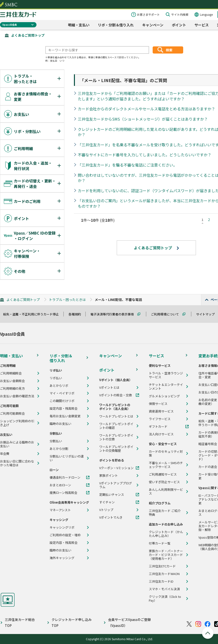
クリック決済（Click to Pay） (165, 599)
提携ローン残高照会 (63, 493)
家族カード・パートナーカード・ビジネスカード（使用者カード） (166, 555)
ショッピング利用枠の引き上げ (17, 423)
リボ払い (56, 378)
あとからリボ (59, 386)
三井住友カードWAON (164, 574)
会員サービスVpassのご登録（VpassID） (129, 622)
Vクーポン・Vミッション (116, 468)
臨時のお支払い (60, 424)
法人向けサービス (161, 434)
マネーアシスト (60, 510)
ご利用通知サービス (163, 474)
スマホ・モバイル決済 (164, 589)
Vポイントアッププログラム (116, 485)
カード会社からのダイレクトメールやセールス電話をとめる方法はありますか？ (146, 109)
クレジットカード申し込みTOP (72, 622)
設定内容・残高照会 (64, 408)
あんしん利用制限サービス (166, 492)
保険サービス (158, 404)
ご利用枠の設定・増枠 (65, 535)
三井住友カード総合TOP (20, 622)
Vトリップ (106, 510)
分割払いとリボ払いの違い (67, 458)
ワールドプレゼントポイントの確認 (116, 426)
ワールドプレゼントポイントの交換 (116, 437)
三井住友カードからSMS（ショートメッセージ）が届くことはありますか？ (143, 119)
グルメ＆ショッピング (164, 396)
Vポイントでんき (111, 517)
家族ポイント (109, 476)
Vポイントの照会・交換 (116, 395)
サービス (202, 25)
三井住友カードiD (161, 581)
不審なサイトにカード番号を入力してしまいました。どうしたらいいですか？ (145, 155)
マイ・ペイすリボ (62, 393)
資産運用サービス (161, 411)
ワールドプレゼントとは (116, 416)
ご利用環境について (167, 314)
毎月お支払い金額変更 (65, 416)
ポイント (179, 25)
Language (206, 14)
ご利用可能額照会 (12, 413)
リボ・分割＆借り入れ (116, 25)
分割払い (56, 441)
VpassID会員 (10, 25)
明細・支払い (79, 25)
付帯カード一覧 (160, 543)
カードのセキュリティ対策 (166, 453)
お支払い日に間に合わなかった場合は (17, 463)
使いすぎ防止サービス (164, 482)
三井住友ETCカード (162, 566)
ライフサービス (160, 419)
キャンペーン (153, 25)
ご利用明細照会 (11, 373)
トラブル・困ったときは (67, 300)
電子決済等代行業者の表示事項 (114, 314)
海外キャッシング (62, 558)
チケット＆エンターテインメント (166, 387)
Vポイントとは (109, 388)
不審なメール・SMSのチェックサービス (166, 465)
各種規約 (77, 314)
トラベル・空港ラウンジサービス (166, 375)
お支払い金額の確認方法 (17, 396)
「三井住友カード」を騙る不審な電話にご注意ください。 (127, 165)
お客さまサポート (148, 14)
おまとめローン (60, 485)
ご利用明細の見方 (12, 388)
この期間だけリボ (62, 401)
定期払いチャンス (112, 495)
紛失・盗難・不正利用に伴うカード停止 (33, 314)
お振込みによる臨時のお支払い (17, 444)
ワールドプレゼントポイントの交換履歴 (116, 449)
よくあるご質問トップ (28, 35)
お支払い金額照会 (12, 381)
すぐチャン (107, 502)
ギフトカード (158, 427)
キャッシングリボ (62, 527)
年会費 (5, 454)
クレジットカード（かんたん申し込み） (166, 534)
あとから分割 (59, 449)
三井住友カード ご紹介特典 (165, 513)
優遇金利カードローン (65, 477)
